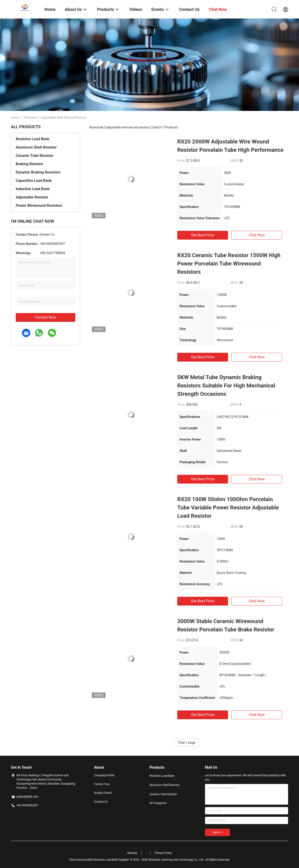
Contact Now (46, 317)
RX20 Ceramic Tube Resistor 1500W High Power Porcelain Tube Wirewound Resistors (229, 264)
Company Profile (104, 775)
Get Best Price (203, 235)
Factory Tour (102, 784)
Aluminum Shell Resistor (36, 147)
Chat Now (257, 235)
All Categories (158, 803)
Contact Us (101, 802)
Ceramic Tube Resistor (35, 156)
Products (31, 118)
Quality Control (103, 793)
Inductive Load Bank (33, 189)
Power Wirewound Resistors (39, 206)
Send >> (217, 832)
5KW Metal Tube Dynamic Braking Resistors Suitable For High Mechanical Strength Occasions (226, 386)
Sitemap (132, 853)
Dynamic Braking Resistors (38, 172)
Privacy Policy (163, 853)
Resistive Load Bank (32, 139)
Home (15, 118)
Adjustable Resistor (32, 197)
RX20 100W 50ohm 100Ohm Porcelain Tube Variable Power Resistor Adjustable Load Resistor (228, 508)
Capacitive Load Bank (34, 181)
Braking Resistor (29, 164)
